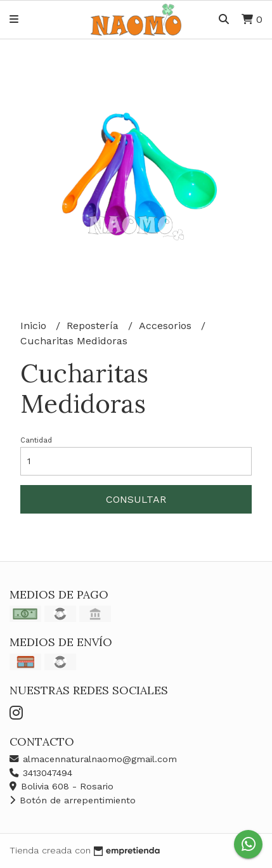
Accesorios (167, 326)
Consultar (136, 499)
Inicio (35, 326)
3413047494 (41, 773)
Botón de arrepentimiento (73, 800)
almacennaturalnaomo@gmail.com (93, 759)
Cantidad (36, 440)
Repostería (94, 326)
